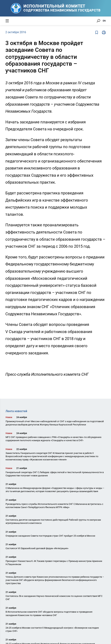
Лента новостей (16, 411)
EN (104, 21)
